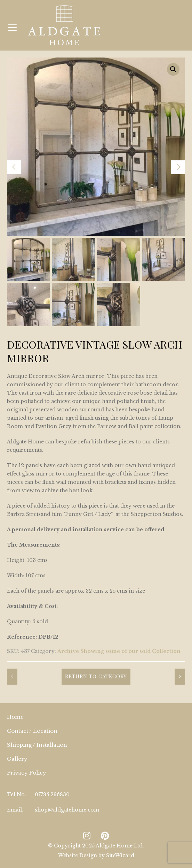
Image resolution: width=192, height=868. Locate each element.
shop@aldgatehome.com (67, 810)
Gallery (17, 759)
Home (15, 717)
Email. (15, 810)
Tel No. (17, 794)
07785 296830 (52, 794)
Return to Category (96, 676)
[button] (173, 69)
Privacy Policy (27, 773)
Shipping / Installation (37, 745)
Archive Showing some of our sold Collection (119, 651)
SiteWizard (120, 855)
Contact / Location (32, 731)
